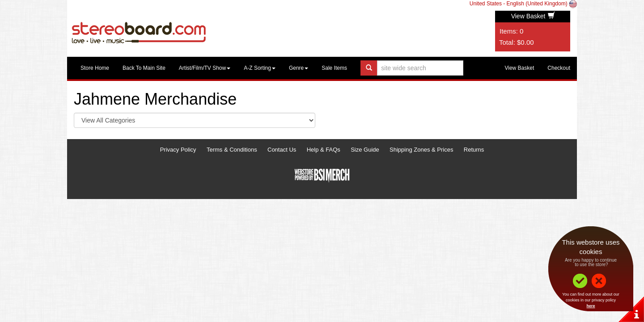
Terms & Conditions (232, 150)
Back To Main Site (144, 68)
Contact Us (282, 150)
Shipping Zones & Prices (421, 150)
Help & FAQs (324, 150)
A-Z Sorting (260, 68)
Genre (299, 68)
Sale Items (334, 68)
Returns (474, 150)
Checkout (559, 68)
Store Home (95, 68)
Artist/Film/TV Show (205, 68)
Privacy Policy (178, 150)
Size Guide (365, 150)
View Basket (533, 16)
